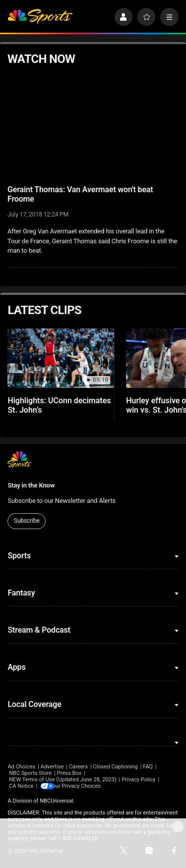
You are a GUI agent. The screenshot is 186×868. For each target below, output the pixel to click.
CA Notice (21, 786)
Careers (78, 767)
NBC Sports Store (30, 773)
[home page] (40, 17)
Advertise (52, 767)
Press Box (69, 773)
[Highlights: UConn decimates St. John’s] (61, 358)
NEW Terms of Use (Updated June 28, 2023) (63, 780)
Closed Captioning (115, 767)
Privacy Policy (139, 780)
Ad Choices (21, 767)
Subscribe (27, 521)
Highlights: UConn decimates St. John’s (59, 405)
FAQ (148, 767)
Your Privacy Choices (82, 786)
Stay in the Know (31, 485)
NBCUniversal (57, 801)
